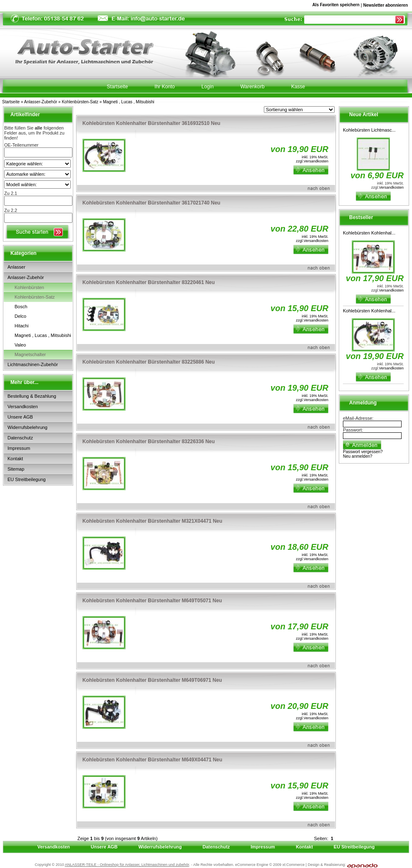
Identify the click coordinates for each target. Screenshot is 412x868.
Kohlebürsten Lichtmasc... (369, 130)
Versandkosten (23, 407)
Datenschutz (20, 438)
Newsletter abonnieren (386, 5)
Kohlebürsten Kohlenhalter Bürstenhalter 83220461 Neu (149, 282)
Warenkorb (252, 87)
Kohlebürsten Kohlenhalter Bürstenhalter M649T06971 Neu (152, 680)
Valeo (20, 345)
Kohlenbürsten (29, 287)
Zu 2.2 (11, 210)
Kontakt (15, 459)
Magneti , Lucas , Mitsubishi (128, 102)
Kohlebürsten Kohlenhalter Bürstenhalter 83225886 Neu (149, 362)
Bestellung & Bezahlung (32, 396)
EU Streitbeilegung (27, 479)
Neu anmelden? (358, 456)
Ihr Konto (165, 87)
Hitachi (22, 326)
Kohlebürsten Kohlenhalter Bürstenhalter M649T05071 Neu (152, 601)
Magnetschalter (30, 354)
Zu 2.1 (11, 193)
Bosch (21, 307)
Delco (20, 316)
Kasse (298, 87)
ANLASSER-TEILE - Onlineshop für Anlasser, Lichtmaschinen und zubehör (127, 865)
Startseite (11, 102)
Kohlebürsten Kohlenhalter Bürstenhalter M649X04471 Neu (152, 760)
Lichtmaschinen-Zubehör (33, 364)
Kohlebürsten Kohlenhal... (369, 233)
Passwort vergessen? (363, 452)
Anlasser (16, 267)
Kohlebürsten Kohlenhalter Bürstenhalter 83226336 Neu (149, 441)
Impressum (19, 448)
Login (207, 87)
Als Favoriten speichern (336, 6)
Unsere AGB (20, 417)
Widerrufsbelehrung (27, 427)
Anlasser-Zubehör (41, 102)
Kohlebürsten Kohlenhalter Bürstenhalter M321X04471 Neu (152, 521)
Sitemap (16, 469)
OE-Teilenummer (21, 145)
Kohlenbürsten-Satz (80, 102)
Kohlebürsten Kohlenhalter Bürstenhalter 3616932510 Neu (151, 123)
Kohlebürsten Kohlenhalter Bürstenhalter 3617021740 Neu (151, 203)
